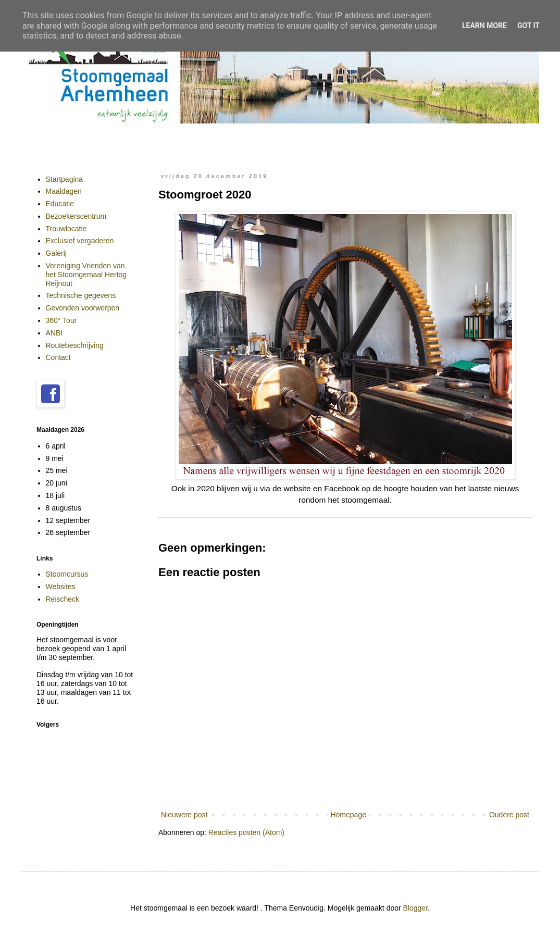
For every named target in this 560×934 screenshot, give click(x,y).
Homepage (348, 815)
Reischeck (63, 599)
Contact (58, 357)
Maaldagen (64, 191)
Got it (528, 26)
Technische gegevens (81, 295)
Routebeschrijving (75, 345)
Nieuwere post (184, 815)
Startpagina (65, 179)
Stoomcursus (67, 574)
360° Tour (61, 320)
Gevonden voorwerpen (83, 308)
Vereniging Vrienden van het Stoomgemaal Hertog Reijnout (86, 275)
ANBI (54, 333)
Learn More (484, 26)
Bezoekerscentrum (76, 216)
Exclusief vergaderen (80, 241)
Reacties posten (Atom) (246, 832)
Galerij (56, 253)
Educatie (60, 204)
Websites (61, 587)
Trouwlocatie (66, 229)
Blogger (415, 908)
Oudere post (509, 815)
